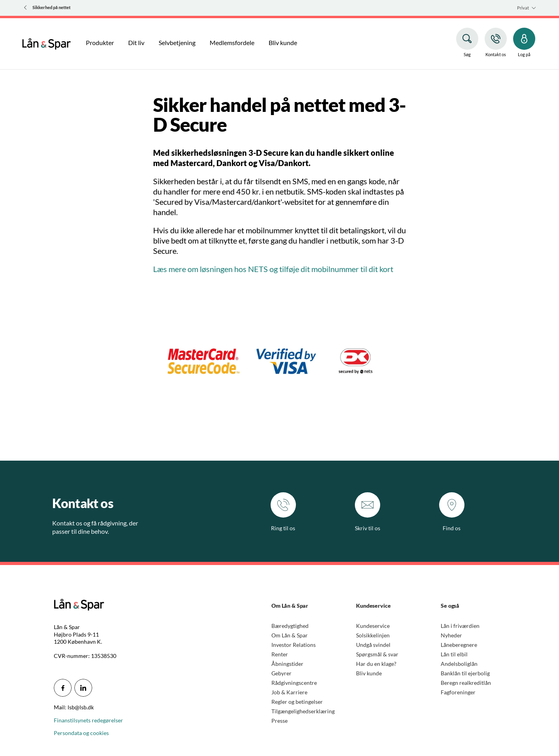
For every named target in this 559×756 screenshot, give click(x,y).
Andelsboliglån (459, 664)
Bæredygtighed (290, 626)
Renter (280, 654)
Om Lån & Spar (290, 635)
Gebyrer (281, 673)
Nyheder (451, 635)
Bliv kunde (369, 673)
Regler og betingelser (297, 702)
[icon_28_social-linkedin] (83, 688)
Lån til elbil (454, 654)
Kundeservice (373, 626)
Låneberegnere (459, 645)
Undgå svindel (373, 645)
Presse (279, 721)
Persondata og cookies (81, 733)
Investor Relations (294, 645)
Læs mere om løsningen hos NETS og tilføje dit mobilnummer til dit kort (273, 269)
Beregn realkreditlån (466, 683)
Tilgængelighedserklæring (303, 711)
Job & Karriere (289, 692)
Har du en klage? (376, 664)
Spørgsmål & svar (377, 654)
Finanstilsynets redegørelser (88, 720)
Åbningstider (287, 664)
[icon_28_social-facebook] (63, 688)
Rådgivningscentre (294, 683)
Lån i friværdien (460, 626)
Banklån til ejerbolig (465, 673)
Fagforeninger (458, 692)
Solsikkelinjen (373, 635)
